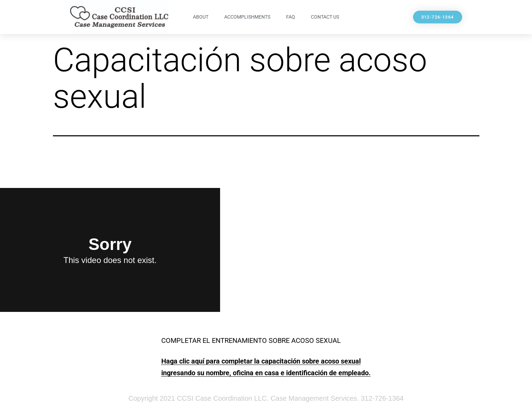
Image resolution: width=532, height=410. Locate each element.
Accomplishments (247, 17)
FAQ (291, 17)
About (201, 17)
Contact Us (325, 17)
